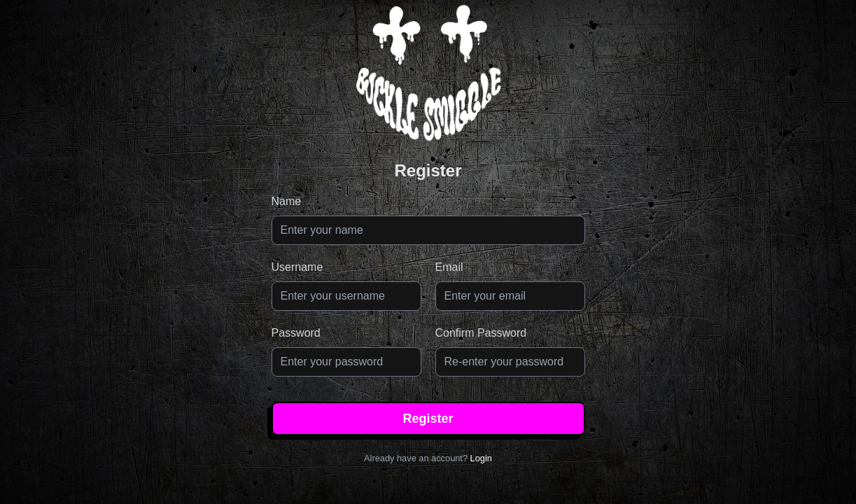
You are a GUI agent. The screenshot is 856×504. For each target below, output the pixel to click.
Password (296, 333)
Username (297, 267)
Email (449, 267)
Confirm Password (481, 333)
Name (287, 201)
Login (481, 458)
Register (428, 419)
